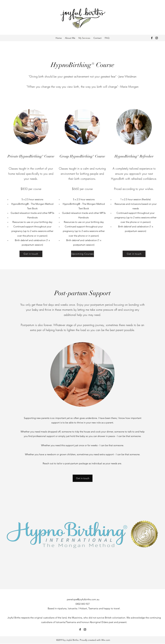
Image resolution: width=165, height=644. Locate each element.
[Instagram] (157, 38)
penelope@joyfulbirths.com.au (83, 599)
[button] (83, 478)
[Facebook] (152, 38)
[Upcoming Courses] (82, 254)
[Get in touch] (31, 254)
